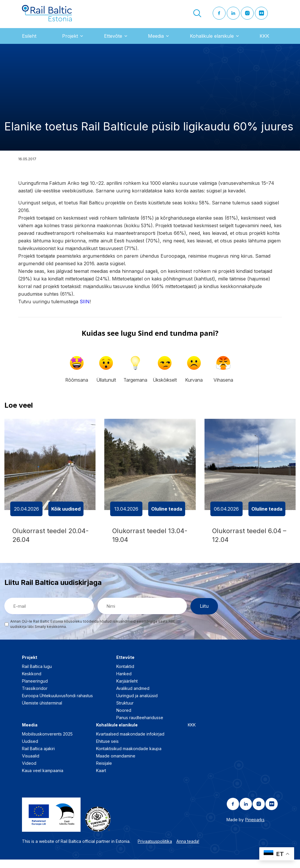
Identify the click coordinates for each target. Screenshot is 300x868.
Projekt (70, 41)
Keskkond (32, 682)
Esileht (29, 41)
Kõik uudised (66, 514)
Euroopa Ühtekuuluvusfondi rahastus (57, 704)
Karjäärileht (127, 689)
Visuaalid (31, 764)
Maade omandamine (116, 764)
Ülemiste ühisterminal (42, 711)
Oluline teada (167, 514)
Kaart (101, 779)
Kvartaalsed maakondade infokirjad (130, 742)
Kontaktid (125, 675)
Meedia (156, 41)
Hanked (124, 682)
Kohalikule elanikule (212, 41)
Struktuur (125, 711)
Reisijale (104, 772)
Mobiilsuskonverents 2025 (47, 742)
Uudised (30, 750)
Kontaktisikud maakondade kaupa (129, 757)
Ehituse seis (107, 750)
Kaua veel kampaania (43, 779)
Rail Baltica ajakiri (38, 757)
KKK (264, 41)
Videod (29, 772)
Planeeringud (35, 689)
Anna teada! (188, 849)
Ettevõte (113, 41)
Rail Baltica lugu (37, 675)
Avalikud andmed (133, 697)
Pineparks (255, 828)
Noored (124, 719)
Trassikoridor (35, 697)
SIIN (85, 306)
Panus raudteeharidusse (140, 726)
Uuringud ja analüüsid (137, 704)
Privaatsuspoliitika (155, 849)
